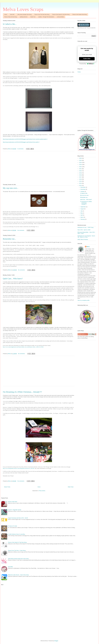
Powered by (87, 64)
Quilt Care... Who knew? (13, 279)
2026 (81, 158)
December (83, 187)
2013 (81, 185)
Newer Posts (7, 487)
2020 (81, 171)
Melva (88, 247)
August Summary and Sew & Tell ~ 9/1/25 (18, 518)
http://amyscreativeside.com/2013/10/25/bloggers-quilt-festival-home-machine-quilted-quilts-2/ (25, 139)
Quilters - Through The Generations (46, 17)
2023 (81, 165)
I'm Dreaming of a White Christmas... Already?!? (22, 392)
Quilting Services (24, 17)
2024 (81, 162)
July (82, 211)
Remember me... (9, 239)
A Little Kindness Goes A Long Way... (17, 534)
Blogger (56, 641)
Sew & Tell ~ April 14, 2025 (84, 230)
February (83, 219)
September (83, 207)
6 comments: (21, 149)
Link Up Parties (60, 17)
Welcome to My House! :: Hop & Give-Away (18, 575)
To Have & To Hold (12, 526)
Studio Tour (33, 17)
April (82, 215)
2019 (81, 173)
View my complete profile (83, 300)
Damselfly (10, 567)
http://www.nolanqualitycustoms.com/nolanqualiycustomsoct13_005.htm (19, 468)
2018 (81, 175)
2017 (81, 177)
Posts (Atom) (42, 491)
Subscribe (87, 59)
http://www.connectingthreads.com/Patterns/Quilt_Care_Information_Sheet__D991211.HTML (23, 347)
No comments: (21, 230)
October (83, 191)
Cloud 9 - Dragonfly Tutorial (15, 510)
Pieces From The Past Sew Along (42, 14)
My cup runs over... (11, 188)
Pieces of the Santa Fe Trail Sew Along (61, 14)
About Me (12, 14)
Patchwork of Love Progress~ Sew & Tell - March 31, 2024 (86, 237)
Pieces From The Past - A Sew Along (17, 550)
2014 (81, 183)
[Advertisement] (39, 167)
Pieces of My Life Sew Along (11, 17)
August (82, 209)
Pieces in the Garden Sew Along (80, 14)
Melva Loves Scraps (23, 9)
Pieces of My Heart (13, 502)
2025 (81, 160)
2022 (81, 167)
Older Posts (71, 487)
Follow (79, 72)
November (83, 189)
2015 (81, 181)
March (82, 217)
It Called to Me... (10, 24)
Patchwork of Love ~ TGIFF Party (86, 227)
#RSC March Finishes (83, 239)
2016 (81, 179)
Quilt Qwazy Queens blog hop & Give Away (18, 559)
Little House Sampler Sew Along (24, 14)
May (82, 213)
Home (6, 14)
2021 (81, 169)
